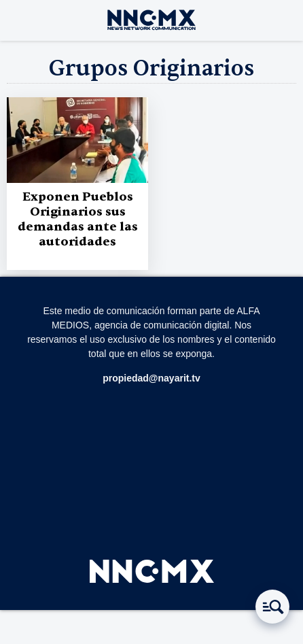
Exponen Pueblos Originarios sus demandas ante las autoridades (78, 219)
